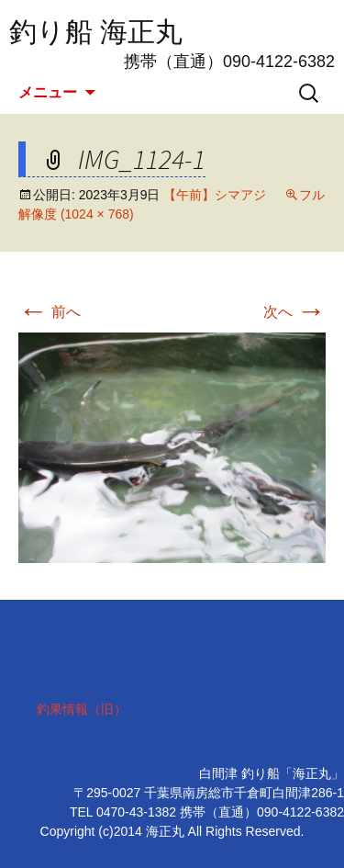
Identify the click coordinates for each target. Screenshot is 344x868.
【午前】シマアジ (215, 195)
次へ (294, 312)
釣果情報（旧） (82, 709)
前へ (50, 312)
